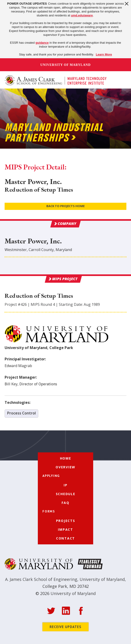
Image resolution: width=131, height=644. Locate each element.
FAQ (65, 503)
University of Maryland (65, 65)
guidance (42, 43)
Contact (65, 538)
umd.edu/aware (82, 15)
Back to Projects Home (65, 206)
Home (66, 458)
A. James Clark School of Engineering (41, 579)
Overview (65, 467)
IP (66, 485)
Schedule (66, 494)
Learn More (104, 54)
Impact (65, 529)
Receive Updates (65, 627)
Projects (66, 521)
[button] (121, 80)
